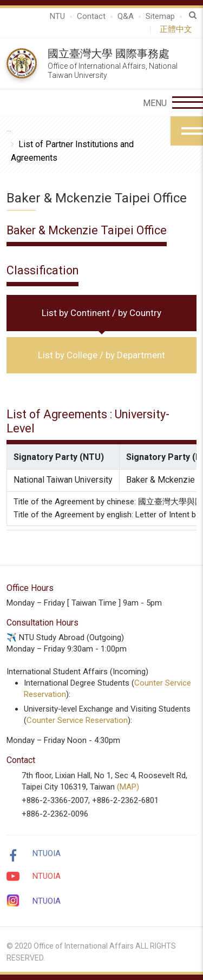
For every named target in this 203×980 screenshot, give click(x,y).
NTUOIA (47, 853)
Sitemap (160, 16)
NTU (57, 16)
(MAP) (128, 787)
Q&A (126, 16)
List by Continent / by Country (101, 313)
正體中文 (178, 29)
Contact (91, 16)
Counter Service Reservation (77, 720)
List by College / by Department (101, 355)
